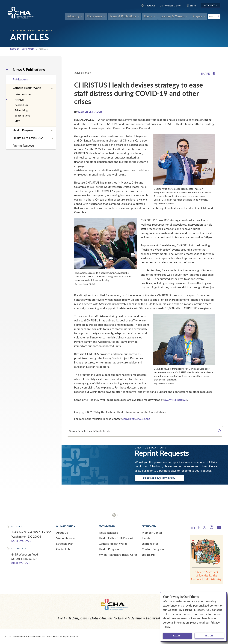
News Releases (108, 533)
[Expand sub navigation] (52, 88)
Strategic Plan (65, 544)
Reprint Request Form (159, 478)
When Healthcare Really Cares (118, 555)
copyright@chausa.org (136, 419)
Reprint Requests (24, 145)
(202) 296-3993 (21, 541)
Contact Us (63, 549)
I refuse (209, 636)
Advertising (21, 110)
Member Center (152, 533)
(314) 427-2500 (21, 563)
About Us (62, 533)
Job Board (148, 555)
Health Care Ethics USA (28, 138)
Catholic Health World (22, 49)
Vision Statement (67, 538)
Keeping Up (21, 105)
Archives (20, 100)
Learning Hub (150, 544)
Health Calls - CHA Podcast (116, 538)
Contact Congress (153, 549)
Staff (18, 121)
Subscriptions (22, 115)
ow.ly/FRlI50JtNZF (176, 400)
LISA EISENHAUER (90, 112)
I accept (177, 636)
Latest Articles (23, 94)
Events (146, 538)
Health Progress (23, 130)
